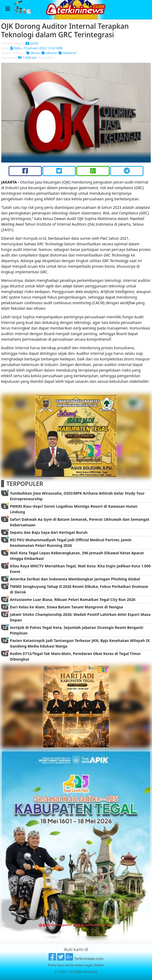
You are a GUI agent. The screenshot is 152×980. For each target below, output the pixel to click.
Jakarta (49, 53)
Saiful (32, 43)
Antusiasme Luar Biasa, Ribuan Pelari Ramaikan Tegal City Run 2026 (73, 599)
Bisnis (33, 53)
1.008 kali (27, 58)
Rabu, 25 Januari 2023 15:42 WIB (36, 48)
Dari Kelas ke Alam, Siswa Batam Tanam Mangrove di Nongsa (66, 607)
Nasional (67, 53)
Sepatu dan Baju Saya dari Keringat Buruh (49, 532)
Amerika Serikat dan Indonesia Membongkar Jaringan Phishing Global (75, 579)
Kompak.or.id (35, 238)
